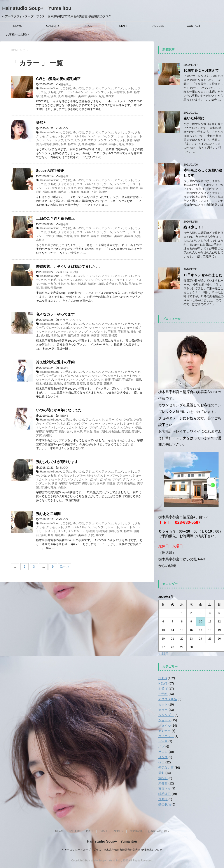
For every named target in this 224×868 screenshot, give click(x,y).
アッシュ (107, 88)
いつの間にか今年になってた (59, 410)
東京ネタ (164, 789)
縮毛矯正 (66, 84)
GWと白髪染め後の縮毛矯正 (58, 79)
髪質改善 (56, 288)
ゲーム (89, 92)
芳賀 (101, 96)
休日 (161, 762)
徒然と (41, 123)
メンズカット (104, 92)
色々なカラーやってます (55, 314)
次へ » (65, 566)
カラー (129, 132)
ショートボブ (55, 140)
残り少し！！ (194, 227)
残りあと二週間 (48, 514)
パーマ (163, 741)
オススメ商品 (168, 699)
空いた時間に (194, 118)
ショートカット (112, 328)
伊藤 (130, 140)
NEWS (18, 26)
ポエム (163, 752)
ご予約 (67, 88)
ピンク (69, 140)
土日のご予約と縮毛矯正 (55, 218)
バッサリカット (56, 188)
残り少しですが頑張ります (57, 462)
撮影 (56, 144)
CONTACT (194, 26)
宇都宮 (97, 188)
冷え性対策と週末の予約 (55, 362)
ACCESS (158, 26)
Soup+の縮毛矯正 (50, 171)
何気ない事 (166, 768)
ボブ (81, 188)
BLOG (64, 128)
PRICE (88, 26)
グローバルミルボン (71, 92)
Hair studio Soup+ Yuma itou (37, 8)
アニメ (119, 88)
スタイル (76, 320)
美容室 (82, 96)
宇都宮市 (119, 92)
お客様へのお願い (17, 35)
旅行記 (163, 778)
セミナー (164, 731)
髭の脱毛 (164, 804)
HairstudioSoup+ (51, 88)
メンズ (102, 140)
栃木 (130, 92)
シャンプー (109, 136)
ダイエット (166, 736)
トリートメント (124, 280)
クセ (43, 92)
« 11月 (164, 654)
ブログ (92, 140)
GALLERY (53, 26)
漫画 (53, 96)
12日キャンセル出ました (203, 275)
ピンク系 (81, 140)
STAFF (123, 26)
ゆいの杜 (79, 88)
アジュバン (93, 88)
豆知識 (163, 799)
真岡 (61, 96)
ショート (124, 136)
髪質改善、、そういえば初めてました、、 (69, 266)
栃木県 (72, 144)
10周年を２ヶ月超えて (201, 70)
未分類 (74, 272)
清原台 (45, 96)
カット (129, 88)
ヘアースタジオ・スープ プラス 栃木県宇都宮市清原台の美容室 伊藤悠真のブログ (112, 850)
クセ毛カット (55, 136)
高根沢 (110, 96)
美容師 (92, 96)
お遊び (163, 689)
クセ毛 (52, 92)
